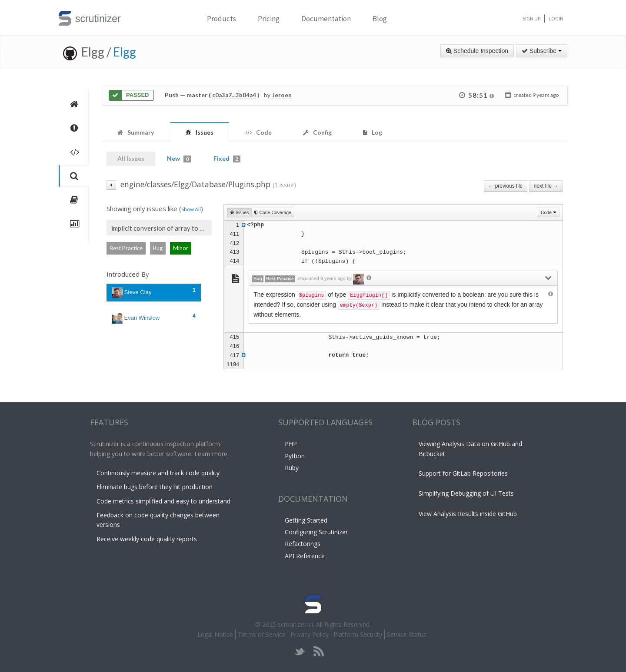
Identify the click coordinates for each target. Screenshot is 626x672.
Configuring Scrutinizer (316, 532)
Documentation (326, 19)
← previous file (506, 186)
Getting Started (306, 520)
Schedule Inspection (477, 51)
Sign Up (531, 18)
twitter (300, 651)
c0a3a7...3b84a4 (234, 95)
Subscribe (542, 51)
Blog (380, 19)
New (179, 159)
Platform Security (358, 634)
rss (318, 651)
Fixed (227, 159)
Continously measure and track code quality (158, 473)
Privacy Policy (310, 634)
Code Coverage (273, 212)
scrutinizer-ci (295, 624)
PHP (291, 444)
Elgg (125, 52)
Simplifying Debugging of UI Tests (466, 493)
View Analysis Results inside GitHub (468, 514)
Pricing (269, 19)
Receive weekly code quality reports (147, 539)
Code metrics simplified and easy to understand (163, 501)
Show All (191, 209)
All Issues (131, 158)
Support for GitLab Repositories (463, 473)
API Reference (305, 556)
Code (549, 212)
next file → (546, 186)
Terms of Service (262, 634)
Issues (239, 212)
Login (556, 18)
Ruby (292, 468)
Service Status (407, 634)
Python (295, 456)
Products (221, 19)
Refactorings (303, 544)
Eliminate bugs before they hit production (155, 487)
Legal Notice (215, 634)
